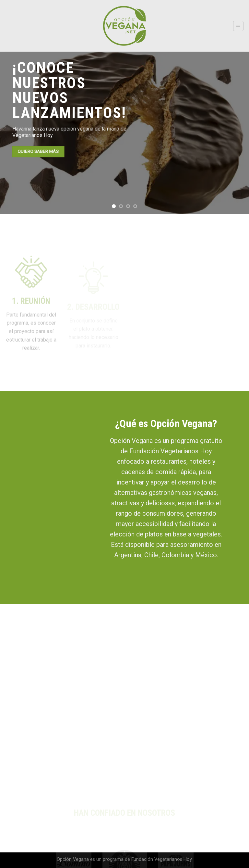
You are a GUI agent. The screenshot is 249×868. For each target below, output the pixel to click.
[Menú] (238, 26)
